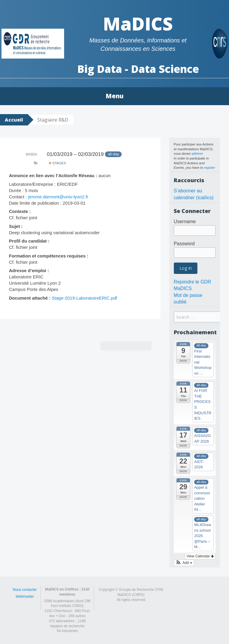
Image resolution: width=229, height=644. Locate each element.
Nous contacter (25, 590)
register (209, 168)
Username (185, 221)
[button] (184, 563)
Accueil (14, 120)
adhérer (197, 154)
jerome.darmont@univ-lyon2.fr (58, 197)
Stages (58, 163)
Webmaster (25, 597)
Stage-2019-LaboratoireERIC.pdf (84, 298)
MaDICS (138, 24)
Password (184, 244)
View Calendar (200, 556)
